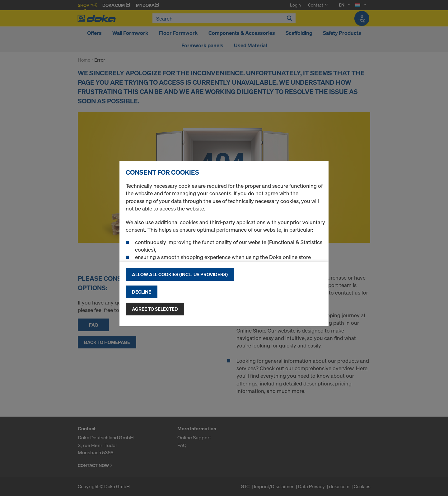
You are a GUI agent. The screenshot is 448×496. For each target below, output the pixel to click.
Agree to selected (155, 309)
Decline (142, 292)
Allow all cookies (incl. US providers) (180, 274)
